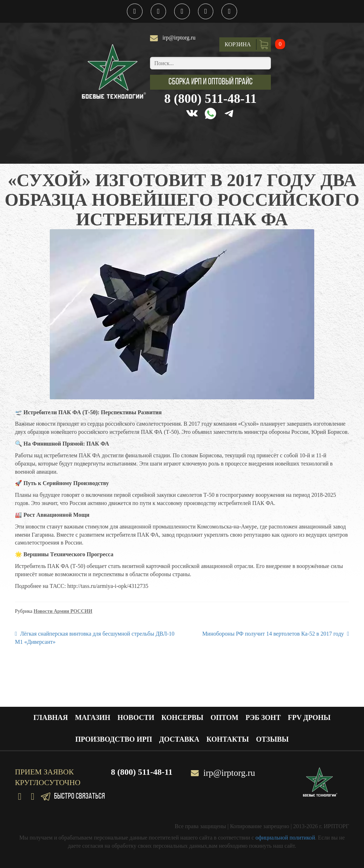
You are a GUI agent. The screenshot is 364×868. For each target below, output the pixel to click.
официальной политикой (285, 838)
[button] (210, 82)
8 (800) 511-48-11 (210, 99)
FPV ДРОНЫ (309, 717)
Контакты (228, 739)
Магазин (93, 717)
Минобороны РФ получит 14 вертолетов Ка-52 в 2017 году (273, 633)
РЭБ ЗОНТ (263, 717)
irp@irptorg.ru (179, 38)
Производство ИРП (114, 739)
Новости (136, 717)
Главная (51, 717)
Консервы (182, 717)
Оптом (224, 717)
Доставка (179, 739)
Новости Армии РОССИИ (63, 611)
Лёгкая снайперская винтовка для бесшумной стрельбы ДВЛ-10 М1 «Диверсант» (95, 637)
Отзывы (272, 739)
